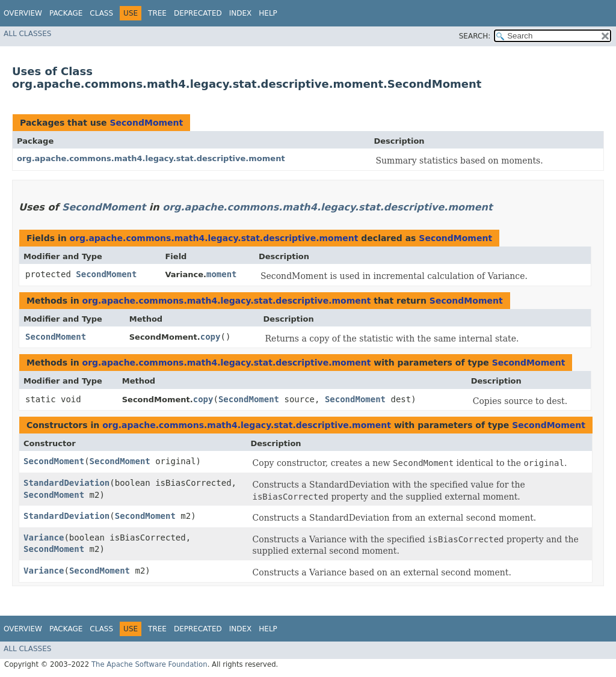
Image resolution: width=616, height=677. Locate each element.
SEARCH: (475, 36)
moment (222, 274)
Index (241, 13)
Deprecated (198, 13)
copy (211, 337)
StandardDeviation (66, 483)
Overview (23, 13)
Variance (44, 538)
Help (268, 13)
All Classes (27, 34)
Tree (157, 13)
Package (66, 13)
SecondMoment (146, 123)
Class (101, 13)
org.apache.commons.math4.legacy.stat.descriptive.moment (151, 158)
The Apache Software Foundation (149, 664)
